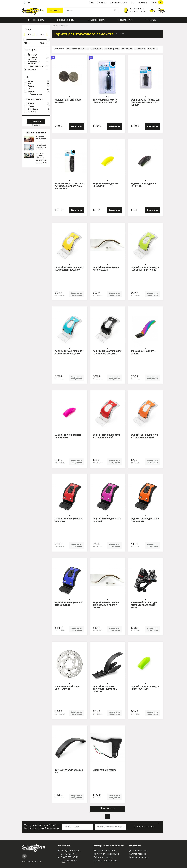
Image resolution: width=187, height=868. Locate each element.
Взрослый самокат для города (41, 139)
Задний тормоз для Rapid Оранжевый (145, 520)
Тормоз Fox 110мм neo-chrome (143, 352)
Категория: (30, 50)
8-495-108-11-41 (137, 9)
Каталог (55, 10)
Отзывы (157, 2)
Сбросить (36, 125)
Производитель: (33, 100)
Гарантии (102, 2)
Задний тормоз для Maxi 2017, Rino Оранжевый (144, 436)
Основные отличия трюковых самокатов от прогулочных (41, 158)
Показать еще (108, 808)
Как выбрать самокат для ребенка (41, 147)
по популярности (112, 49)
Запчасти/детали (125, 20)
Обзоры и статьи (36, 133)
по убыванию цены (95, 49)
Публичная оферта (103, 857)
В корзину (77, 126)
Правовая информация (105, 861)
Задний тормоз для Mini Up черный (144, 185)
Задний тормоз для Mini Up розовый (68, 436)
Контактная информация (106, 854)
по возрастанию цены (76, 49)
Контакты (143, 2)
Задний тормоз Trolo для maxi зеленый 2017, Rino (145, 269)
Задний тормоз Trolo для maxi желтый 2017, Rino (69, 269)
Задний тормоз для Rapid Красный (69, 520)
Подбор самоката (36, 20)
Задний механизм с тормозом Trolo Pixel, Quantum (105, 689)
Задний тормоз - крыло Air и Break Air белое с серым (106, 605)
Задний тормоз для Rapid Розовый (107, 520)
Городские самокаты (96, 20)
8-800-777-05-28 (138, 12)
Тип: (27, 77)
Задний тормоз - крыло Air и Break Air (106, 269)
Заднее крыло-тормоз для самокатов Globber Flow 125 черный (70, 186)
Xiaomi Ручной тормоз (105, 770)
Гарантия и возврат (139, 857)
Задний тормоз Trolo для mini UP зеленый (145, 688)
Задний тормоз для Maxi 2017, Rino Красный (106, 436)
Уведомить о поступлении (77, 294)
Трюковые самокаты (65, 20)
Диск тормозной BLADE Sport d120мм (67, 688)
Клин (27, 3)
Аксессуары (151, 20)
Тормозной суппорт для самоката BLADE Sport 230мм (144, 605)
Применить (36, 121)
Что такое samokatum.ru (106, 851)
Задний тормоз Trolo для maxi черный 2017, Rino (107, 352)
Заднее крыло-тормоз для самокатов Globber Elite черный (145, 102)
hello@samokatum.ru (69, 851)
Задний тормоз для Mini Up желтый (106, 185)
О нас (92, 2)
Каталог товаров (138, 854)
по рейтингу (127, 49)
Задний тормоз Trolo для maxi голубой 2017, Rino (69, 352)
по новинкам (140, 49)
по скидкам (152, 49)
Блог (133, 2)
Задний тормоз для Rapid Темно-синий (69, 604)
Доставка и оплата (139, 851)
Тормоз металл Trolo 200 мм (69, 771)
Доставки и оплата (119, 2)
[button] (70, 97)
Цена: (27, 30)
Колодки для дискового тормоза (68, 101)
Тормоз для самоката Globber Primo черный (105, 101)
